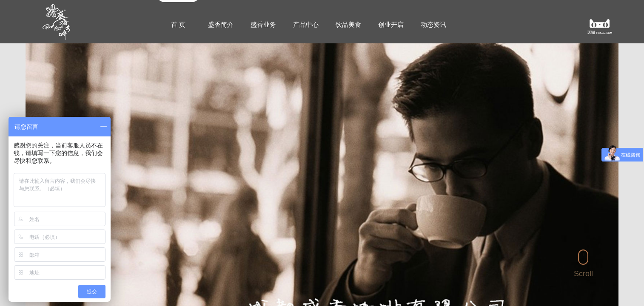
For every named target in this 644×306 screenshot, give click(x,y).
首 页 (178, 24)
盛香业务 (263, 24)
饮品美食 (348, 24)
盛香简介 (221, 24)
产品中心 (306, 24)
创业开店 (391, 24)
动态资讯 (433, 24)
